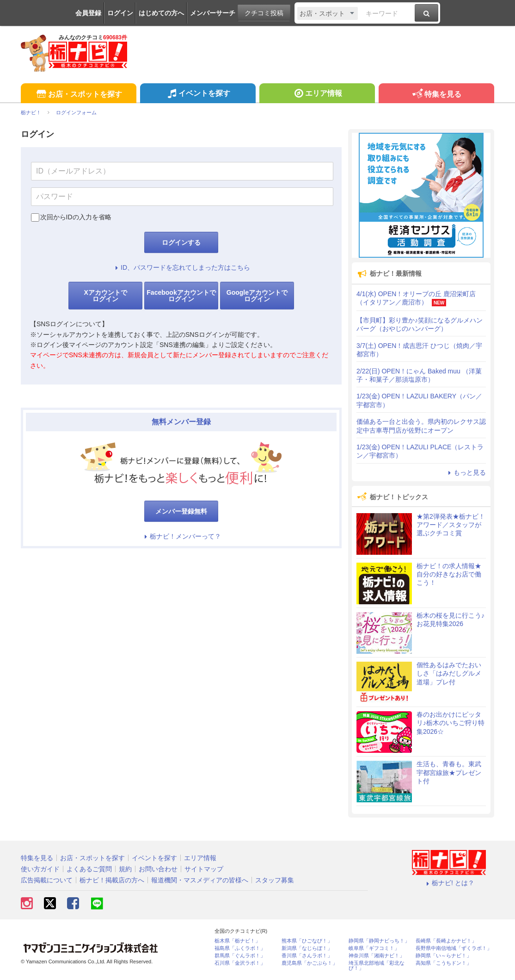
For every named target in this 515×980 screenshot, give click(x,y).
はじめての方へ (161, 13)
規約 (125, 869)
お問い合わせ (158, 869)
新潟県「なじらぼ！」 (307, 948)
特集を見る (436, 95)
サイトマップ (204, 869)
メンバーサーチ (213, 13)
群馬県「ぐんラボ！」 (240, 956)
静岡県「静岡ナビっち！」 (379, 941)
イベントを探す (198, 94)
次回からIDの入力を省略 (76, 217)
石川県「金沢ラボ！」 (240, 963)
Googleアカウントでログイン (257, 296)
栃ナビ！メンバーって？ (181, 536)
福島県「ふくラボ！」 (240, 948)
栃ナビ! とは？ (449, 883)
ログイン (120, 13)
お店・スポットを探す (78, 95)
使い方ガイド (40, 869)
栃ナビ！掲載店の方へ (112, 880)
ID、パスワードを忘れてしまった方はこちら (181, 267)
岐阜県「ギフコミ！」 (374, 948)
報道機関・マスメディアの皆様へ (200, 880)
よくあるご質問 (89, 869)
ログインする (181, 242)
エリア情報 (317, 94)
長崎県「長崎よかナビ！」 (446, 941)
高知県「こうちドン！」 (444, 963)
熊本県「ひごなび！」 (307, 941)
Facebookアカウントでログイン (181, 296)
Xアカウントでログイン (105, 296)
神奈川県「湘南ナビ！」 (377, 956)
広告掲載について (47, 880)
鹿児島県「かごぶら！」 (310, 963)
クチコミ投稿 (264, 13)
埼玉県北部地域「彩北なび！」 (377, 966)
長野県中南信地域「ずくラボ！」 (454, 948)
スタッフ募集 (275, 880)
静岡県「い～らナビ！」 (444, 956)
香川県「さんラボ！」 (307, 956)
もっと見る (466, 472)
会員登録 (88, 13)
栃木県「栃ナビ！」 (237, 941)
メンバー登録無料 (181, 511)
